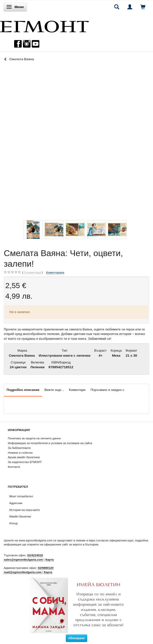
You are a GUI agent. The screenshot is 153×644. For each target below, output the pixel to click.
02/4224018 (35, 555)
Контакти (14, 467)
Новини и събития (20, 453)
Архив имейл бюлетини (24, 457)
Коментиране (55, 272)
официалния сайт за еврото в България (71, 544)
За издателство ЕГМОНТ (25, 462)
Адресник (16, 503)
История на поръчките (25, 510)
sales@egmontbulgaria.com (23, 559)
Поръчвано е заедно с (107, 390)
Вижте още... (54, 390)
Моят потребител (21, 496)
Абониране (77, 638)
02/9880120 (46, 568)
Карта (50, 559)
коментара (32, 272)
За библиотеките (19, 448)
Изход (13, 523)
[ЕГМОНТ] (44, 25)
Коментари (77, 390)
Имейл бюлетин (20, 516)
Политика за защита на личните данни (34, 438)
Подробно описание (23, 390)
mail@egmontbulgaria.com (23, 572)
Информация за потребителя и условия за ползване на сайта (50, 443)
